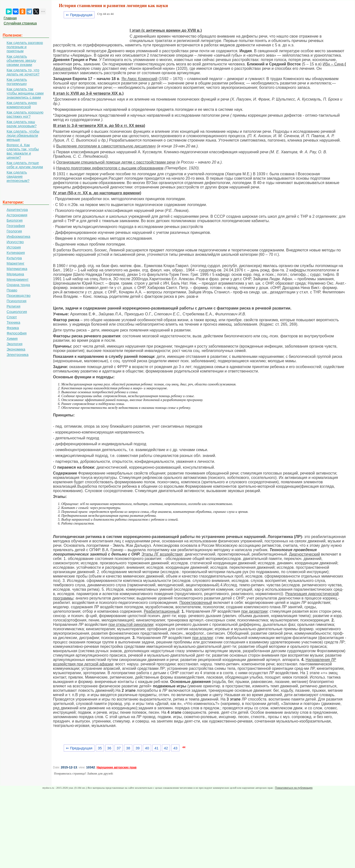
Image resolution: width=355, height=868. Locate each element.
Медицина (15, 274)
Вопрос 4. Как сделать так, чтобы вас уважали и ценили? (23, 151)
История (14, 247)
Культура (14, 258)
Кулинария (16, 253)
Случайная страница (20, 23)
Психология (16, 301)
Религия (13, 306)
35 (100, 748)
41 (157, 748)
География (16, 226)
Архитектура (17, 210)
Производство (19, 295)
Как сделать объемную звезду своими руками (21, 60)
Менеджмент (18, 279)
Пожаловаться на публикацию (294, 788)
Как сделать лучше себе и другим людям (25, 165)
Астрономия (17, 215)
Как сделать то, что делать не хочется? (23, 72)
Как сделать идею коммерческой (22, 105)
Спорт (12, 317)
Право (12, 290)
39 (138, 748)
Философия (17, 333)
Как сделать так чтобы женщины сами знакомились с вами (25, 93)
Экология (15, 344)
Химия (12, 338)
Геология (14, 231)
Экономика (16, 349)
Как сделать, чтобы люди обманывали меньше (23, 135)
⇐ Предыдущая (79, 15)
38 (128, 748)
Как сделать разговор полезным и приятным (25, 47)
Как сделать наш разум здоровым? (22, 124)
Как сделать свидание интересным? (18, 176)
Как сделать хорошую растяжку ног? (25, 114)
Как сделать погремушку (17, 82)
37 (119, 748)
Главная (10, 18)
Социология (17, 312)
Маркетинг (16, 263)
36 (109, 748)
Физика (13, 328)
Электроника (18, 355)
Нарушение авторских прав (117, 767)
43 (175, 748)
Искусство (15, 242)
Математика (17, 269)
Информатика (18, 236)
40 (147, 748)
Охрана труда (18, 285)
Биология (15, 220)
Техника (13, 322)
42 (166, 748)
